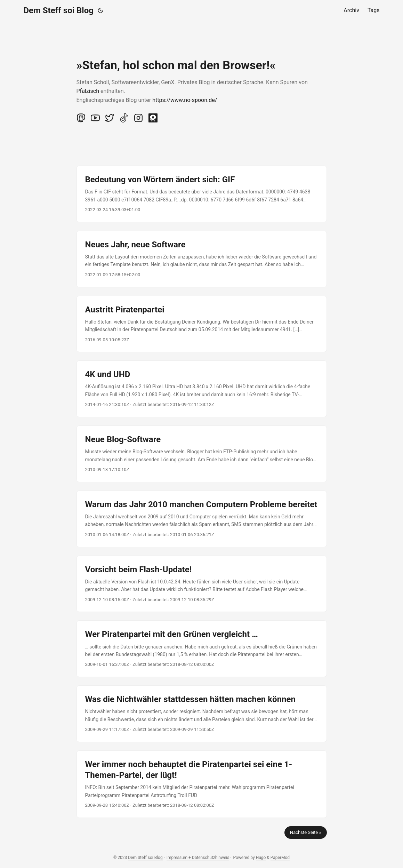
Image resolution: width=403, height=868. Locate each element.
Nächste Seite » (306, 832)
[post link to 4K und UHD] (202, 389)
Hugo (261, 858)
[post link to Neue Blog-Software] (202, 454)
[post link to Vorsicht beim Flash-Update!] (202, 584)
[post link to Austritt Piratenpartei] (202, 324)
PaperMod (280, 858)
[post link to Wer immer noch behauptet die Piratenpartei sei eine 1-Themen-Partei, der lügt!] (202, 784)
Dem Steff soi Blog (59, 10)
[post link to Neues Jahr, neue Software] (202, 259)
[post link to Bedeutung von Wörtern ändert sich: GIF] (202, 194)
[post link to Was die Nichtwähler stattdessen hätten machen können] (202, 714)
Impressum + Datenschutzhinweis (198, 858)
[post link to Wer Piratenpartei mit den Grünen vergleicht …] (202, 649)
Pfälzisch (88, 91)
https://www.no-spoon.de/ (185, 100)
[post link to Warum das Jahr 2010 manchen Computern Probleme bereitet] (202, 519)
